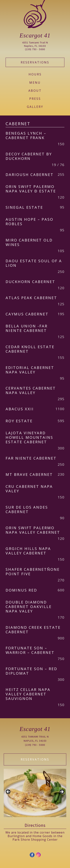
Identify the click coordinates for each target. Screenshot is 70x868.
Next (62, 792)
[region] (35, 793)
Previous (8, 792)
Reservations (35, 62)
